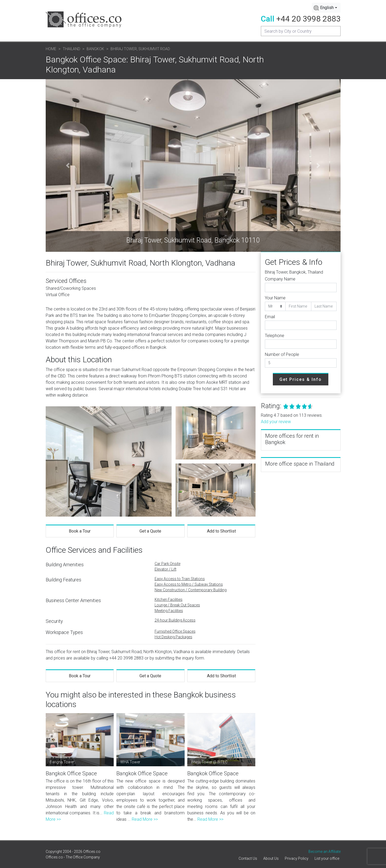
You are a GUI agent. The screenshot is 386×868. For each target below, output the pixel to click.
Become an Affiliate (325, 852)
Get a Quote (150, 531)
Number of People (282, 354)
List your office (327, 858)
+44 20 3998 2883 (308, 19)
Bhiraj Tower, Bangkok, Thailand (294, 272)
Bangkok (95, 49)
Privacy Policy (297, 858)
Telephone (275, 336)
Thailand (71, 49)
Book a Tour (80, 531)
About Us (271, 858)
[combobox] (326, 8)
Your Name (275, 298)
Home (51, 49)
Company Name (280, 279)
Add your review (276, 422)
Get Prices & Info (301, 379)
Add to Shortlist (221, 531)
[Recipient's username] (301, 31)
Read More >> (145, 819)
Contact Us (248, 858)
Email (270, 317)
